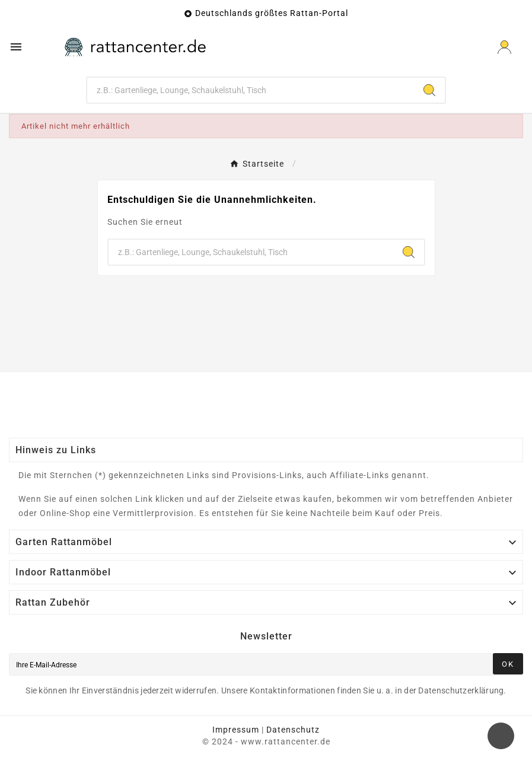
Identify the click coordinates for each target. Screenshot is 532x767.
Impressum (236, 730)
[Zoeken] (251, 90)
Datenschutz (293, 730)
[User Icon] (504, 47)
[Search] (429, 90)
